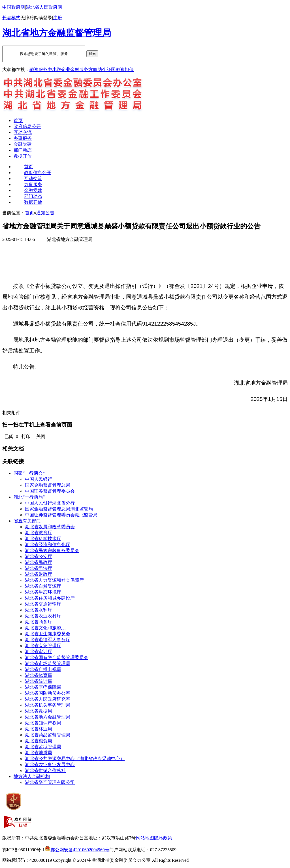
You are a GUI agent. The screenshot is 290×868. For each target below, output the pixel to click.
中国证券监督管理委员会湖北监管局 (61, 515)
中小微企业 (59, 70)
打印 (26, 436)
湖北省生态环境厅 (43, 592)
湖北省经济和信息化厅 (48, 545)
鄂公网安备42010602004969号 (77, 850)
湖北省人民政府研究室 (48, 699)
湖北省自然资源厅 (43, 586)
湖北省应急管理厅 (43, 646)
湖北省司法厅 (39, 568)
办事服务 (23, 138)
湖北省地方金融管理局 (48, 717)
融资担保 (125, 70)
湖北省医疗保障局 (43, 687)
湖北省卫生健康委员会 (48, 634)
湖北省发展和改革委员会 (50, 527)
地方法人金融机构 (32, 776)
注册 (57, 18)
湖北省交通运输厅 (43, 604)
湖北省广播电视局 (43, 669)
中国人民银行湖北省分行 (50, 503)
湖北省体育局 (39, 675)
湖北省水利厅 (39, 610)
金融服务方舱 (84, 70)
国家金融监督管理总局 (48, 485)
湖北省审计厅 (39, 652)
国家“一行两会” (29, 473)
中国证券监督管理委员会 (50, 491)
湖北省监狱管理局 (43, 747)
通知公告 (45, 213)
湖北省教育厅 (39, 533)
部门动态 (23, 150)
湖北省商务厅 (39, 622)
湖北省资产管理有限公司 (50, 782)
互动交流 (23, 132)
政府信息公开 (27, 126)
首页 (18, 120)
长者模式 (11, 18)
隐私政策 (163, 838)
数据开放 (23, 156)
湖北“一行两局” (29, 497)
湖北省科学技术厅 (43, 539)
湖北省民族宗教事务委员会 (52, 550)
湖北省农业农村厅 (43, 616)
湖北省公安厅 (39, 556)
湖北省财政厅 (39, 574)
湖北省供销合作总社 (45, 770)
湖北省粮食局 (39, 741)
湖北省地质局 (39, 753)
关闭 (41, 436)
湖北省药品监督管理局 (48, 735)
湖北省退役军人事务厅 (48, 640)
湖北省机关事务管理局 (48, 705)
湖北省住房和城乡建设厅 (50, 598)
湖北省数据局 (39, 711)
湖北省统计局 (39, 681)
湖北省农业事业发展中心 (50, 765)
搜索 (92, 54)
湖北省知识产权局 (43, 723)
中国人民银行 (39, 479)
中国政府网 (14, 7)
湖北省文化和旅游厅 (45, 628)
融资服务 (39, 70)
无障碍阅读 (32, 18)
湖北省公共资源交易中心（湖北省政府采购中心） (75, 759)
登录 (48, 18)
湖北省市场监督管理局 (48, 663)
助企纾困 (106, 70)
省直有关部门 (27, 521)
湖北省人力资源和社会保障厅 (54, 580)
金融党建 (23, 144)
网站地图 (145, 838)
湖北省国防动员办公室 (48, 693)
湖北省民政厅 (39, 562)
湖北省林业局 (39, 729)
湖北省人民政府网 (44, 7)
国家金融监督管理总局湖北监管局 (59, 509)
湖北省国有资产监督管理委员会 (57, 658)
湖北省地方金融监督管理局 (57, 33)
